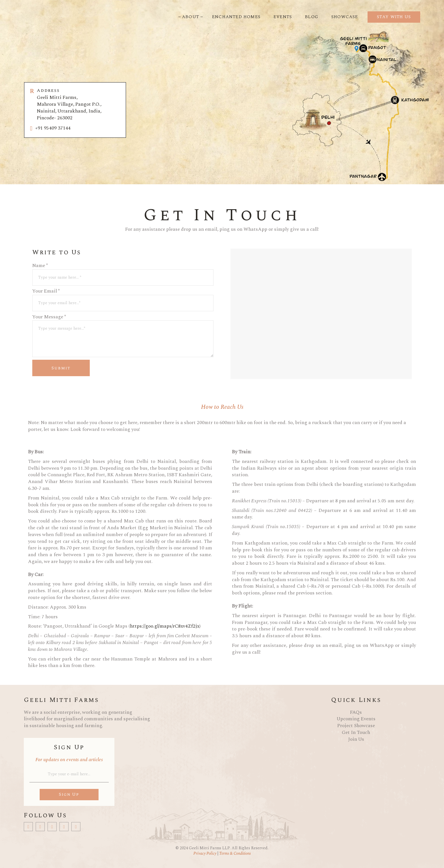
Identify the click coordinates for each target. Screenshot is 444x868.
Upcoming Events (356, 719)
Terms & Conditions (235, 853)
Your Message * (123, 321)
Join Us (356, 739)
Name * (123, 269)
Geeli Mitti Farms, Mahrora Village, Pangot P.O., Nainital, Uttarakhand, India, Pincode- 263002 (78, 105)
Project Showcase (356, 726)
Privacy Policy (205, 853)
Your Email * (123, 295)
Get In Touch (356, 732)
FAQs (356, 712)
